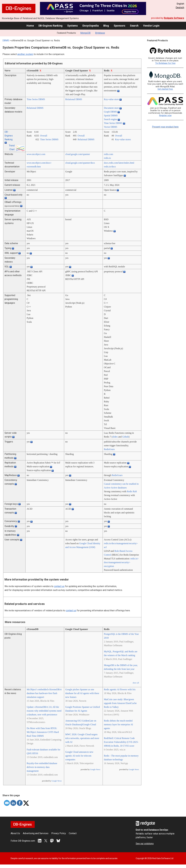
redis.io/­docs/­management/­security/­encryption (121, 562)
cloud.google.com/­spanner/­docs (80, 163)
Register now (165, 116)
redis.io (107, 158)
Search (134, 26)
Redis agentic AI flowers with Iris (120, 689)
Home (30, 26)
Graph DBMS (110, 112)
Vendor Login (151, 26)
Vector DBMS (111, 127)
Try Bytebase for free (165, 63)
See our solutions (145, 844)
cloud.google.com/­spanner (78, 154)
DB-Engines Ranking (51, 26)
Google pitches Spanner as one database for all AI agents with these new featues (82, 693)
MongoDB (85, 33)
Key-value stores (123, 139)
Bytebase (100, 33)
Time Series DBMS (36, 99)
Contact (73, 833)
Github (125, 437)
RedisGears (109, 449)
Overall (44, 136)
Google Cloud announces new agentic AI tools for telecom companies (79, 756)
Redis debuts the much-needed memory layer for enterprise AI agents (118, 724)
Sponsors (119, 26)
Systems (72, 26)
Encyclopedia (91, 26)
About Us (15, 833)
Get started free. (165, 89)
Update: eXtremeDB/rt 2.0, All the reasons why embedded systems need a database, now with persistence (44, 711)
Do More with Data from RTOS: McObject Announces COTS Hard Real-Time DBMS (43, 732)
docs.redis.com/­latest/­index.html (119, 163)
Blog (106, 26)
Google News (57, 781)
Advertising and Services (36, 833)
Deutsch (180, 8)
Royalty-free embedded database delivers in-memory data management (42, 767)
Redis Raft (132, 491)
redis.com (109, 154)
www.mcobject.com (36, 154)
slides (115, 437)
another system (25, 54)
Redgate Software (174, 18)
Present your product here (165, 127)
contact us (59, 586)
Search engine (110, 119)
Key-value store (111, 99)
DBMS (6, 40)
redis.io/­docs (110, 167)
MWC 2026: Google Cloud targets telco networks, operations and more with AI (82, 738)
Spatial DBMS (111, 116)
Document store (111, 108)
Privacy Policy (59, 833)
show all (136, 683)
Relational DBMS (74, 99)
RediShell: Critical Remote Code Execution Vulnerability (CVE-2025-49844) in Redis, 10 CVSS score (121, 742)
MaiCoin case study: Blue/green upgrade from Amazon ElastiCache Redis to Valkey (120, 703)
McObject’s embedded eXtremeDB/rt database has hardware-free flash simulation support (44, 693)
